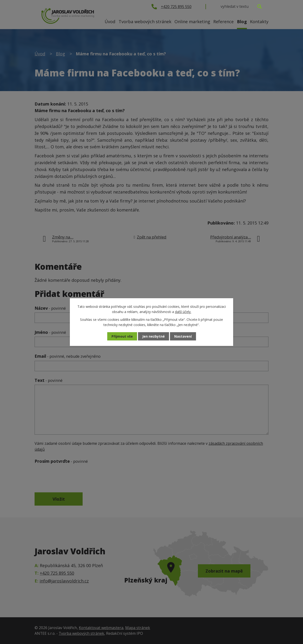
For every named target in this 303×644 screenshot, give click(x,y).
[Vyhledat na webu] (241, 6)
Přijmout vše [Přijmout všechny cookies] (122, 336)
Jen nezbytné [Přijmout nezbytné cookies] (154, 336)
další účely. (183, 312)
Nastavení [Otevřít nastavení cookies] (183, 336)
